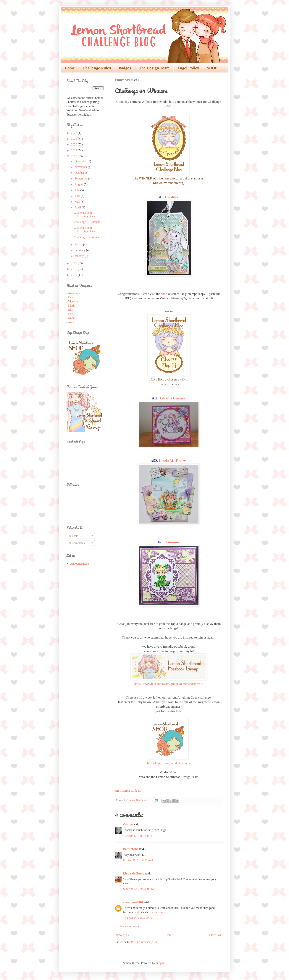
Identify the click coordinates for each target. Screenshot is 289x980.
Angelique (74, 293)
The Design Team (154, 68)
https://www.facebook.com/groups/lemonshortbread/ (169, 684)
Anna (71, 322)
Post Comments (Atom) (145, 942)
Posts (74, 536)
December (81, 161)
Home (70, 68)
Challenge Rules (97, 68)
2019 (74, 150)
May (78, 202)
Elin (71, 310)
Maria (72, 306)
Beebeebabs (131, 849)
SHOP (212, 68)
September (81, 178)
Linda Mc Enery (172, 461)
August (79, 184)
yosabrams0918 (133, 902)
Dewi (71, 297)
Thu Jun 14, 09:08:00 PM (138, 918)
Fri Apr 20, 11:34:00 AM (138, 860)
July (77, 190)
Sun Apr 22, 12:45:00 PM (139, 889)
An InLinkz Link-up (128, 791)
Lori (71, 314)
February (80, 250)
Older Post (215, 935)
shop (164, 294)
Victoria (73, 301)
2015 (74, 275)
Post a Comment (129, 926)
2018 (74, 156)
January (80, 256)
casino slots (158, 912)
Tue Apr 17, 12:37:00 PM (138, 836)
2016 (74, 269)
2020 (74, 144)
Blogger (160, 963)
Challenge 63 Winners (87, 237)
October (80, 173)
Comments (77, 543)
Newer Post (123, 935)
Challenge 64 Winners (87, 222)
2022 (74, 133)
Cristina (172, 197)
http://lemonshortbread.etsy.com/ (169, 763)
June (78, 196)
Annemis (172, 542)
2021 (74, 139)
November (81, 167)
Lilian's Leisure (172, 398)
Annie (72, 318)
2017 (74, 263)
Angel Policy (188, 68)
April (78, 207)
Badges (125, 68)
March (79, 244)
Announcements (80, 564)
